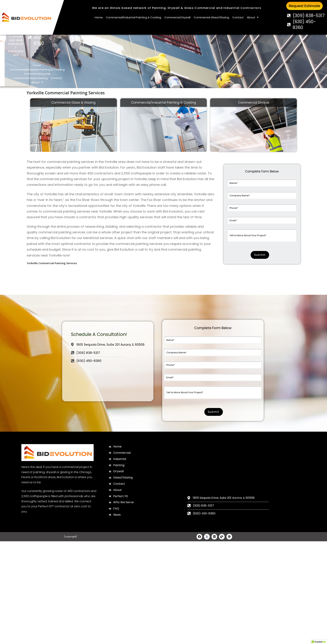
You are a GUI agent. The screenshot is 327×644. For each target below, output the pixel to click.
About (253, 17)
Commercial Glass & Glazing (73, 92)
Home (99, 17)
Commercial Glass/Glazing (211, 17)
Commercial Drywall (177, 17)
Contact (238, 17)
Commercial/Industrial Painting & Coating (134, 17)
